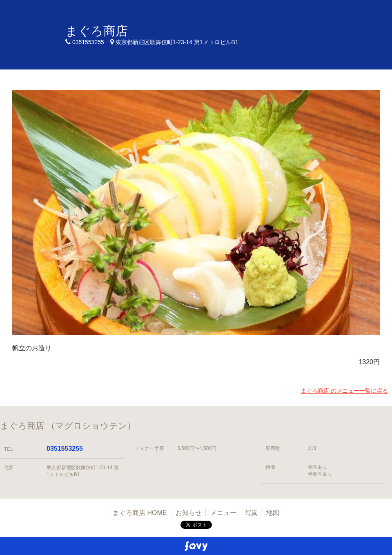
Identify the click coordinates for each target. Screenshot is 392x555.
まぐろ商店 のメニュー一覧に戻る (344, 391)
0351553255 (65, 449)
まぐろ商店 (97, 31)
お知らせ (189, 513)
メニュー (223, 513)
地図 (273, 513)
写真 (251, 513)
